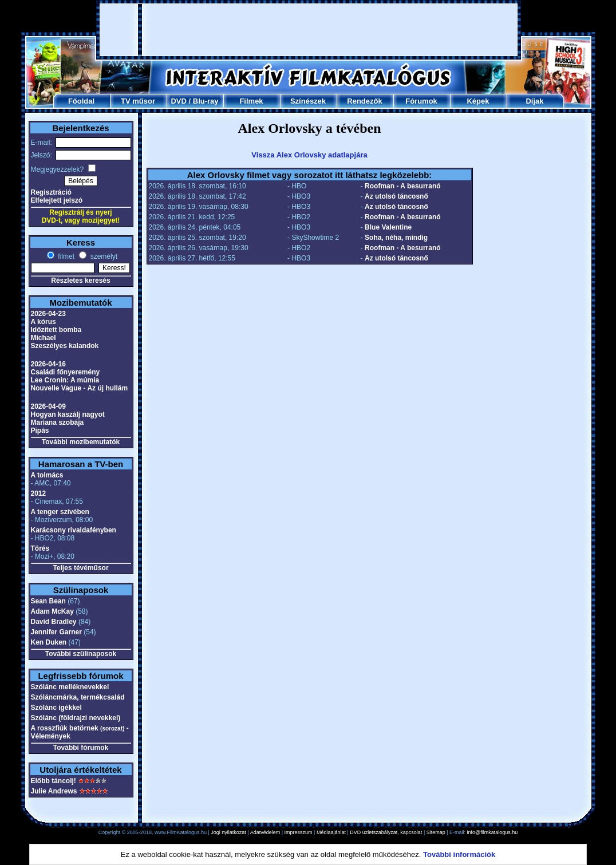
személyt (103, 256)
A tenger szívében (60, 512)
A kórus (44, 322)
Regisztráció (51, 192)
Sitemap (436, 832)
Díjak (534, 101)
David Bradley (54, 622)
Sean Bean (48, 601)
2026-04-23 (48, 314)
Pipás (40, 430)
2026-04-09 (48, 406)
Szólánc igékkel (56, 708)
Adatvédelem (265, 832)
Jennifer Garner (56, 632)
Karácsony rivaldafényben (74, 530)
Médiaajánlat (331, 832)
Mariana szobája (58, 422)
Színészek (308, 101)
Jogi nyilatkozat (228, 832)
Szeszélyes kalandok (65, 346)
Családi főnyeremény (66, 372)
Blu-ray (206, 101)
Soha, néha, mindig (396, 238)
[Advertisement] (309, 30)
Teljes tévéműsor (80, 568)
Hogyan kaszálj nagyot (68, 414)
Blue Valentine (388, 227)
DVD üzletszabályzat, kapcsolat (386, 832)
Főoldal (81, 101)
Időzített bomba (56, 330)
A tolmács (47, 475)
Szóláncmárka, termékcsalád (78, 697)
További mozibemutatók (81, 442)
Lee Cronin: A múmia (65, 380)
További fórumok (81, 748)
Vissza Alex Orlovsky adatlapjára (309, 155)
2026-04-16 (48, 364)
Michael (44, 338)
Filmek (251, 101)
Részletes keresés (80, 281)
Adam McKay (52, 611)
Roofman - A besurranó (402, 186)
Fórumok (421, 101)
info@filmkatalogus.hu (493, 832)
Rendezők (364, 101)
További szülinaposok (81, 654)
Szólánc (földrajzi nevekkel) (76, 718)
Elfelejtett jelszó (57, 200)
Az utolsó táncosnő (396, 196)
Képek (478, 101)
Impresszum (299, 832)
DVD (178, 101)
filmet (65, 256)
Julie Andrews (54, 791)
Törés (40, 548)
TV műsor (138, 101)
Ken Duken (49, 642)
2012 (39, 493)
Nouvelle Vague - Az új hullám (80, 388)
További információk (459, 854)
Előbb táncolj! (54, 781)
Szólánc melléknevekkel (70, 687)
